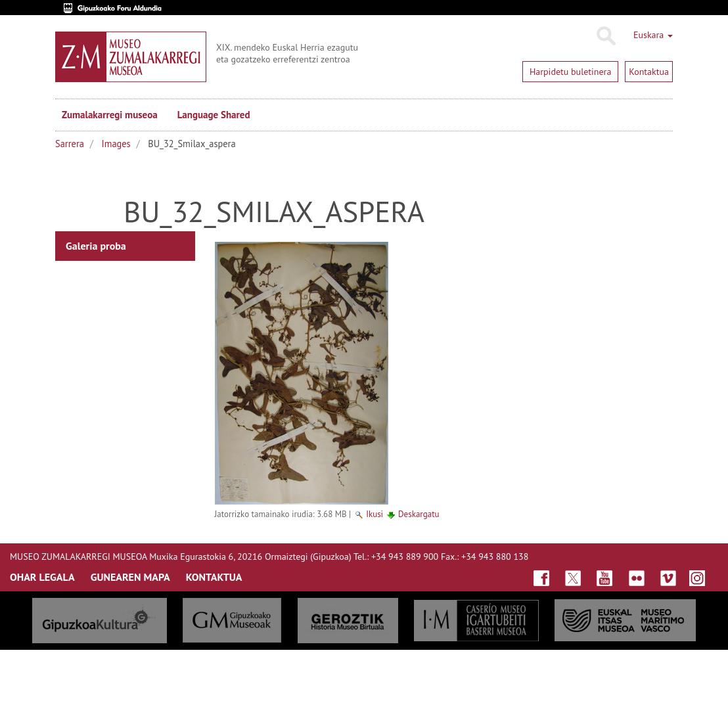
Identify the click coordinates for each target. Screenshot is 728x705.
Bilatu (605, 36)
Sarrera (70, 144)
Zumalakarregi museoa (110, 115)
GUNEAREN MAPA (130, 577)
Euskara (653, 35)
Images (116, 144)
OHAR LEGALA (42, 577)
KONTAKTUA (214, 577)
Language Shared (214, 115)
